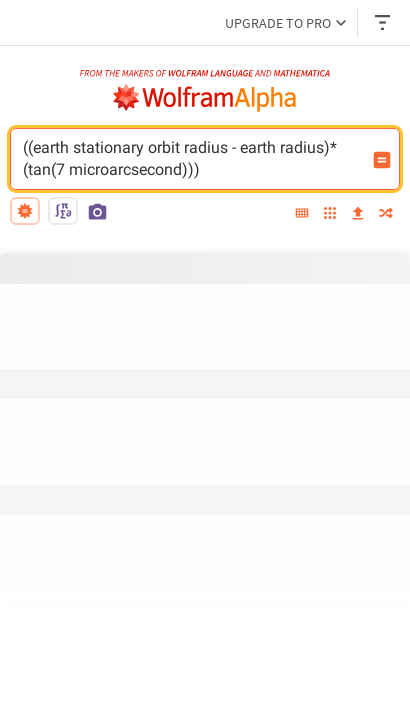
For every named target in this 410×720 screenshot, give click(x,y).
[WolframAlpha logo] (205, 98)
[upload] (358, 214)
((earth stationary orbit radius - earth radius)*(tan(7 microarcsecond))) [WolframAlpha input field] (192, 159)
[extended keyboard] (302, 214)
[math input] (63, 211)
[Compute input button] (382, 160)
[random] (386, 214)
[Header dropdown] (384, 22)
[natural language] (25, 211)
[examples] (330, 214)
